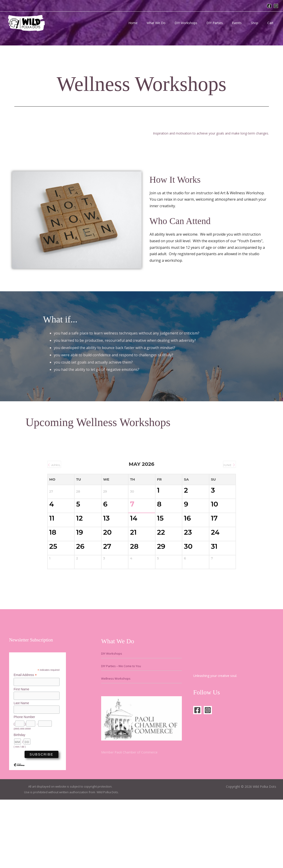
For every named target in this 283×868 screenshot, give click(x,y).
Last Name (21, 769)
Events (244, 23)
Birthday (19, 801)
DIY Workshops (198, 23)
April (56, 464)
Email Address (25, 741)
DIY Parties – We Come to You (124, 732)
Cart (272, 23)
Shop (259, 23)
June (227, 464)
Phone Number (24, 783)
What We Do (171, 23)
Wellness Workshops (116, 744)
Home (151, 23)
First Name (21, 755)
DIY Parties (224, 23)
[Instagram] (276, 6)
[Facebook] (269, 6)
